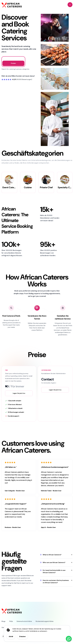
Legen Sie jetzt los (19, 393)
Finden (13, 63)
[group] (9, 182)
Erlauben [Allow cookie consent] (22, 636)
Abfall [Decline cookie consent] (11, 636)
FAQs (11, 621)
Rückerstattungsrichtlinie (45, 621)
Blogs (3, 621)
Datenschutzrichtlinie (24, 621)
